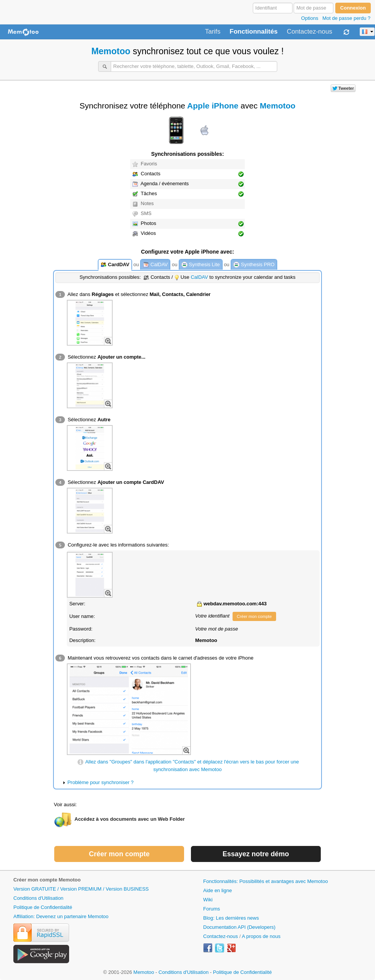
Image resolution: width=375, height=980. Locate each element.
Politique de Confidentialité (43, 907)
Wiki (208, 900)
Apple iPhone (213, 106)
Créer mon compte (254, 616)
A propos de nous (261, 936)
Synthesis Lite (201, 265)
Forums (212, 909)
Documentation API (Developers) (239, 927)
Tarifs (213, 32)
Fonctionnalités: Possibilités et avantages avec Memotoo (266, 881)
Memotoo (111, 51)
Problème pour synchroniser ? (100, 782)
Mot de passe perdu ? (346, 18)
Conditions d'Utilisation (38, 898)
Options (310, 18)
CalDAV (155, 265)
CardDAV (115, 265)
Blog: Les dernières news (231, 918)
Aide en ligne (217, 890)
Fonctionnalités (254, 32)
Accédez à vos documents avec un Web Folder (130, 819)
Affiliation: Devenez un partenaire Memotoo (61, 916)
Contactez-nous (310, 32)
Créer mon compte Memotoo (47, 880)
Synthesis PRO (254, 265)
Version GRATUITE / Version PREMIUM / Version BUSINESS (81, 889)
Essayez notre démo (256, 854)
